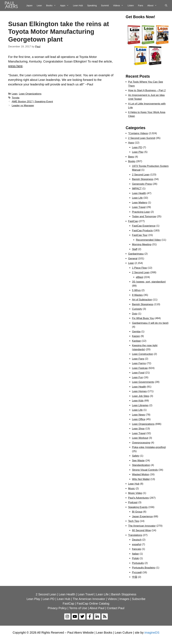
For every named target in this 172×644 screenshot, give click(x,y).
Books (52, 6)
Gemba (136, 332)
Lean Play (138, 152)
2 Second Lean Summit (142, 138)
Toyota (16, 98)
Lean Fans (138, 359)
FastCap (133, 221)
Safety (136, 456)
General (133, 259)
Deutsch (137, 540)
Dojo (135, 314)
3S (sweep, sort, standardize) (149, 282)
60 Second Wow (141, 530)
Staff (135, 249)
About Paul (97, 608)
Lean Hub (78, 5)
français (137, 549)
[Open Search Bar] (166, 6)
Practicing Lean (141, 212)
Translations (135, 535)
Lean (39, 5)
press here (15, 66)
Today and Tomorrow (144, 216)
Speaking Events (138, 507)
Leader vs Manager (23, 106)
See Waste (138, 461)
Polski (135, 558)
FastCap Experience (144, 226)
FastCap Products (142, 231)
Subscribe (139, 599)
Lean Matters (140, 203)
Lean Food (138, 373)
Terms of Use (78, 608)
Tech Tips (134, 521)
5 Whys (136, 290)
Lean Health (139, 193)
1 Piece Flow (139, 268)
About (153, 6)
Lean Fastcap (140, 368)
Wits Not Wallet (141, 479)
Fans (140, 5)
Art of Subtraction (142, 300)
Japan (29, 5)
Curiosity (137, 309)
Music (132, 489)
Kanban (137, 341)
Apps (65, 6)
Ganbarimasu (136, 254)
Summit (105, 5)
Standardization (141, 465)
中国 (135, 577)
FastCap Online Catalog (93, 604)
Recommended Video (148, 240)
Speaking (92, 5)
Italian (135, 554)
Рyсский (137, 572)
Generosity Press (142, 184)
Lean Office (139, 419)
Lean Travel (139, 207)
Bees (131, 157)
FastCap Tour (140, 235)
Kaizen (136, 336)
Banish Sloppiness (143, 179)
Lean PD (137, 147)
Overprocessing (141, 443)
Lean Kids (138, 401)
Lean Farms (139, 363)
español (137, 544)
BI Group (137, 512)
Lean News (139, 415)
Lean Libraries (140, 405)
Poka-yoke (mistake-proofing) (149, 447)
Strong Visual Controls (145, 470)
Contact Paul (116, 608)
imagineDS (152, 633)
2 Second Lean (141, 175)
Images (124, 599)
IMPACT (137, 189)
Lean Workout (140, 438)
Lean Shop (138, 429)
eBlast (140, 277)
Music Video (135, 493)
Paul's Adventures (139, 498)
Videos (119, 6)
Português (138, 563)
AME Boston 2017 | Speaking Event (32, 102)
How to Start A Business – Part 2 (147, 90)
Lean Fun (138, 377)
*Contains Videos (138, 133)
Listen (131, 5)
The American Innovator (142, 526)
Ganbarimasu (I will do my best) (150, 323)
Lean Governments (143, 382)
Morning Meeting (142, 244)
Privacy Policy (57, 608)
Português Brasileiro (144, 568)
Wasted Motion (141, 474)
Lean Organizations (30, 94)
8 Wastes (137, 295)
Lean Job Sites (141, 396)
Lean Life (137, 198)
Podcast (133, 502)
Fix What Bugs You (143, 318)
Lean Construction (143, 354)
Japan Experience (142, 516)
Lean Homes (139, 391)
